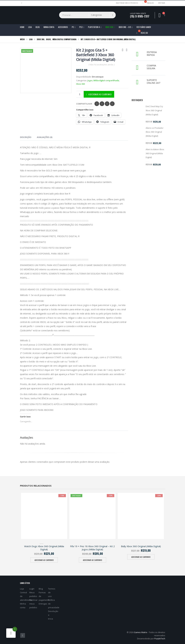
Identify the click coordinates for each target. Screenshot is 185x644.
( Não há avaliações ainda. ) (102, 65)
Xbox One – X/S (125, 27)
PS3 (81, 27)
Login (32, 589)
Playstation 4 (94, 27)
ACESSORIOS (63, 27)
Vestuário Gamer (144, 27)
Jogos (90, 80)
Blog (38, 27)
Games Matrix (141, 632)
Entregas (43, 604)
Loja (30, 27)
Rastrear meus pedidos (127, 3)
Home (22, 27)
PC (73, 27)
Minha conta (49, 27)
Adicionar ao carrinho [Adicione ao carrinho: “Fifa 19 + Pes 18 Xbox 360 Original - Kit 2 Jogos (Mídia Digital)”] (92, 560)
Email (112, 104)
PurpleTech (160, 639)
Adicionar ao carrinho (100, 94)
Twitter (102, 104)
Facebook (97, 104)
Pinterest (107, 104)
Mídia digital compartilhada (106, 80)
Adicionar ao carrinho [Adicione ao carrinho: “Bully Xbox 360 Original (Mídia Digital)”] (141, 557)
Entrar (162, 3)
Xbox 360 (109, 27)
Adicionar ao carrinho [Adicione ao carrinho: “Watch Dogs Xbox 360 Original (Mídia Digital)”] (44, 560)
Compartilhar (84, 104)
